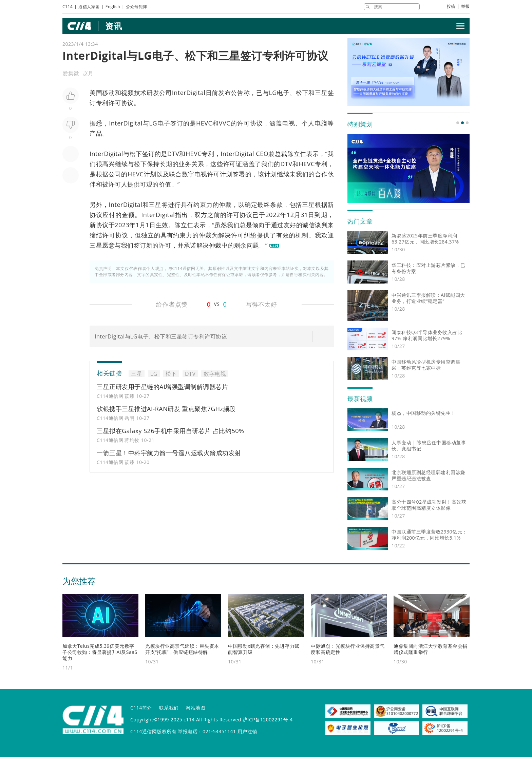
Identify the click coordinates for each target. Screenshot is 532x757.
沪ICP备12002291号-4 (268, 720)
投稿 (451, 6)
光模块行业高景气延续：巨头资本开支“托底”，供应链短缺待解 (182, 649)
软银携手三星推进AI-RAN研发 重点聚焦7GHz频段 (166, 409)
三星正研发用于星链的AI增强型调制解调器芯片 (162, 387)
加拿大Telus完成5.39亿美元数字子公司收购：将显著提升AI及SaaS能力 (100, 652)
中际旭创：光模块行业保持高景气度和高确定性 (348, 649)
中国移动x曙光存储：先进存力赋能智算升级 (264, 649)
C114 (68, 7)
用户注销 (247, 731)
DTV (173, 154)
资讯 (113, 26)
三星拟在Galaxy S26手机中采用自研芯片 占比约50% (170, 431)
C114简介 (141, 708)
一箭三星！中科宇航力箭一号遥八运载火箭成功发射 (169, 453)
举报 (465, 6)
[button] (458, 123)
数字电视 (195, 174)
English (113, 7)
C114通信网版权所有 (153, 731)
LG (273, 93)
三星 (321, 93)
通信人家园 (89, 7)
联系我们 (169, 708)
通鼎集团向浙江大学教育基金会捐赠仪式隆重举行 (431, 649)
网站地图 (195, 708)
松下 (302, 93)
